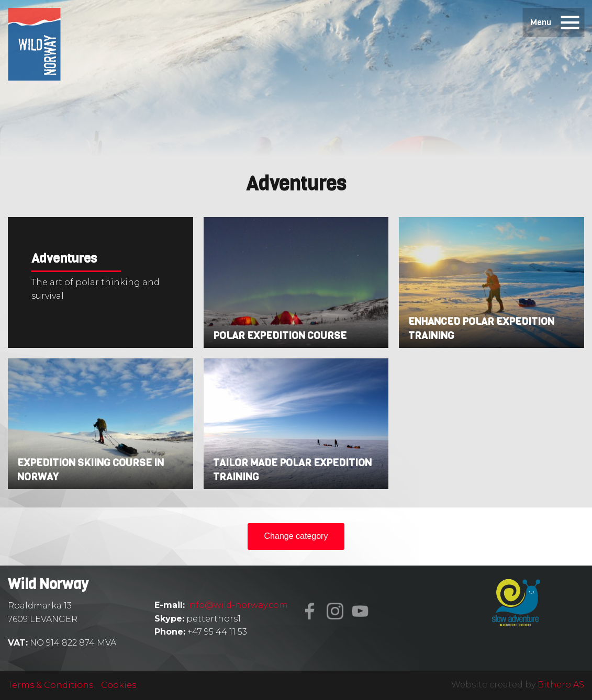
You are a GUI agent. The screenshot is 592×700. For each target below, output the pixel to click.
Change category (296, 536)
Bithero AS (561, 685)
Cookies (119, 685)
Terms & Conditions (51, 685)
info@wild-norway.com (237, 605)
